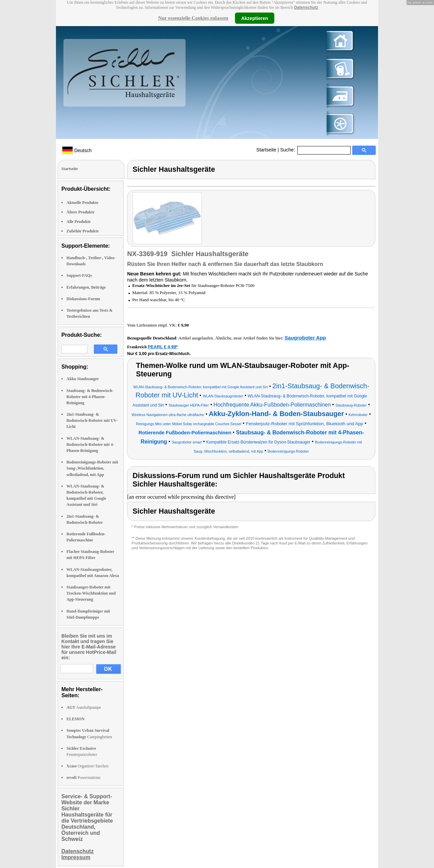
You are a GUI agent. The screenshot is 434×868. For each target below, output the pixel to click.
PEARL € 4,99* (163, 347)
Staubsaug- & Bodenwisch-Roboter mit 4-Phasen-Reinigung (90, 397)
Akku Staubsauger (83, 379)
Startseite (266, 150)
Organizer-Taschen (87, 766)
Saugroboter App (305, 338)
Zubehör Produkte (83, 231)
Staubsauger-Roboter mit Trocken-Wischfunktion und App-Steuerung (91, 593)
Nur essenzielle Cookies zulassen (193, 18)
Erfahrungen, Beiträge (86, 287)
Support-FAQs (79, 275)
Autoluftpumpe (84, 707)
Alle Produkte (78, 222)
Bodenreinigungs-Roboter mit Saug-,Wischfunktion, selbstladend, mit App (92, 468)
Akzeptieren (254, 18)
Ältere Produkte (81, 212)
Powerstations (83, 778)
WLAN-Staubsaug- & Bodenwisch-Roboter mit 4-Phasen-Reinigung (90, 445)
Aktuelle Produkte (82, 203)
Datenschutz (306, 7)
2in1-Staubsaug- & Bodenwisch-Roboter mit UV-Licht (92, 420)
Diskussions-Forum (83, 299)
